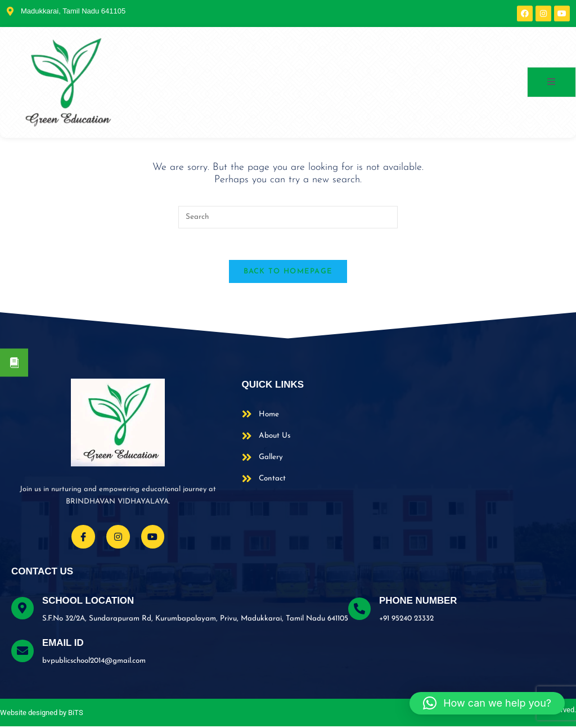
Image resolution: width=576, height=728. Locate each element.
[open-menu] (552, 82)
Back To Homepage (288, 274)
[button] (487, 703)
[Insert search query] (288, 217)
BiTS (76, 714)
